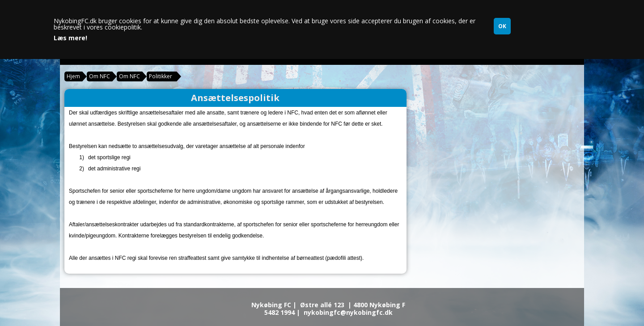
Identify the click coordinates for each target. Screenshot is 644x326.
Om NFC (100, 76)
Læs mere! (70, 38)
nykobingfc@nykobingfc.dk (348, 312)
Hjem (73, 76)
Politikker (161, 76)
